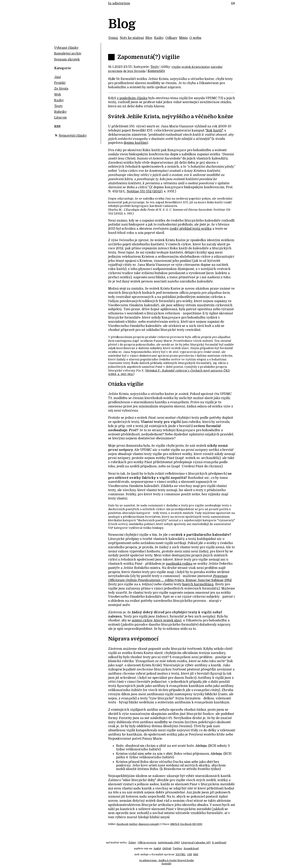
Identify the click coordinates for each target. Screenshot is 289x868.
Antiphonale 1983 (169, 843)
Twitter (177, 848)
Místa (183, 38)
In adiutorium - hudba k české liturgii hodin (167, 860)
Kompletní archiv (68, 54)
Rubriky (60, 112)
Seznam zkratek (67, 60)
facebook (122, 824)
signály (155, 824)
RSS (196, 854)
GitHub (167, 848)
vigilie (176, 67)
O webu (195, 38)
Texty (155, 67)
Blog (149, 38)
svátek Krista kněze (196, 67)
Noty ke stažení (132, 38)
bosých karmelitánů (198, 584)
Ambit (157, 848)
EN (233, 3)
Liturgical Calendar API (196, 843)
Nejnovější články (73, 136)
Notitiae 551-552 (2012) (144, 191)
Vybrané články (66, 48)
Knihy (159, 38)
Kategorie (63, 68)
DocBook (186, 824)
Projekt (60, 83)
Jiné (58, 77)
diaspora (144, 824)
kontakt (167, 864)
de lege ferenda (134, 71)
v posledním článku (132, 98)
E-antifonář (219, 843)
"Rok (209, 131)
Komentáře (156, 71)
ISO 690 (197, 824)
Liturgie (60, 118)
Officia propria (147, 843)
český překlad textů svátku (191, 229)
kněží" (218, 131)
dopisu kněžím (135, 143)
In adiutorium (119, 3)
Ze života (61, 89)
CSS (190, 854)
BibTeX (175, 824)
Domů (113, 38)
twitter (133, 824)
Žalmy (132, 843)
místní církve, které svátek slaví (157, 620)
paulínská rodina (179, 564)
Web (58, 95)
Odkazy (171, 38)
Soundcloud (191, 848)
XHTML (181, 854)
